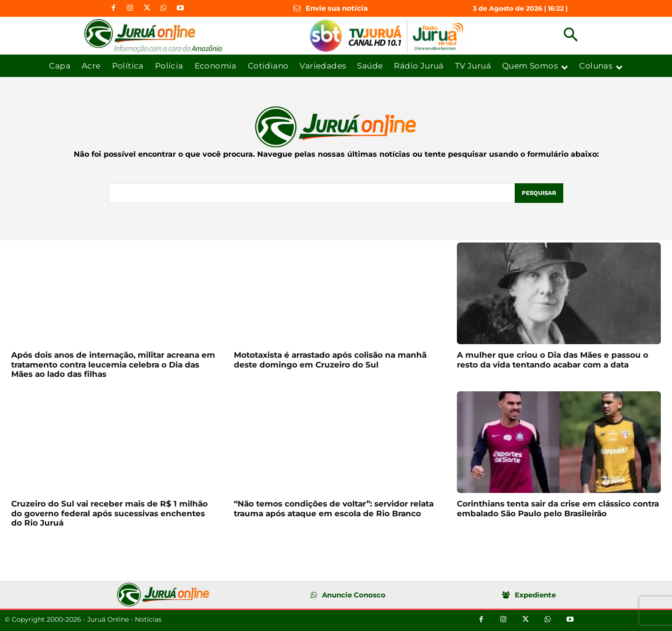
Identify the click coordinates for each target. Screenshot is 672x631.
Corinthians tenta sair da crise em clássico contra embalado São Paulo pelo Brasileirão (558, 508)
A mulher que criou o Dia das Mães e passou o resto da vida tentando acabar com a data (553, 360)
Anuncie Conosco (354, 595)
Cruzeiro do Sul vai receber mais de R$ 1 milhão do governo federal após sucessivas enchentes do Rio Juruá (109, 513)
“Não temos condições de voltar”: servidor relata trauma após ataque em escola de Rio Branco (334, 508)
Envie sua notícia (337, 8)
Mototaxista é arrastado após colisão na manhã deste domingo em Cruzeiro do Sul (330, 360)
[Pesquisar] (539, 193)
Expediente (535, 595)
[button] (570, 36)
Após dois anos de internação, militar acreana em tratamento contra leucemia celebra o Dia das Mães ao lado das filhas (113, 364)
